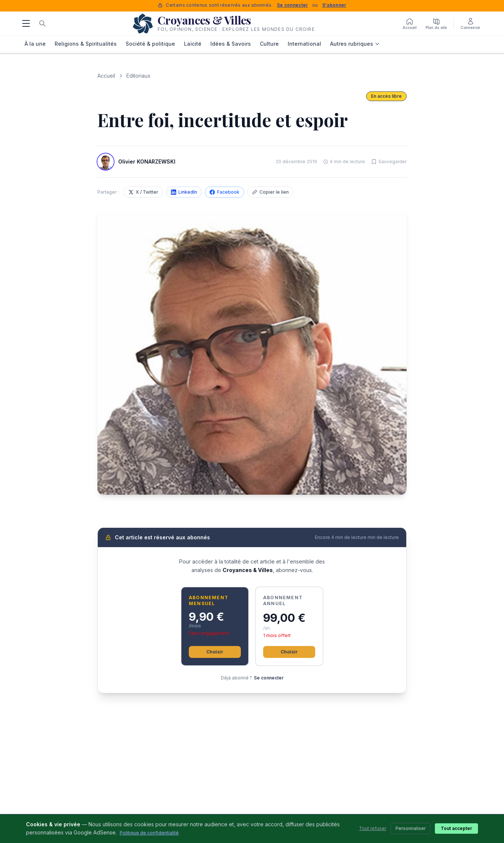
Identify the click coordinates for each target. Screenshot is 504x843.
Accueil (106, 76)
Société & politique (150, 44)
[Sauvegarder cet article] (389, 162)
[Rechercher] (42, 23)
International (304, 44)
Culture (269, 44)
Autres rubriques (355, 44)
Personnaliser (411, 828)
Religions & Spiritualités (86, 44)
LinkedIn (184, 192)
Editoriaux (138, 76)
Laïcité (193, 44)
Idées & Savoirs (231, 44)
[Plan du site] (436, 23)
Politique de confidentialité (149, 833)
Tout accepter (456, 828)
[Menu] (26, 23)
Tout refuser (373, 828)
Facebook (224, 192)
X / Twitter (143, 192)
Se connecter (293, 5)
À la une (35, 44)
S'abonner (334, 5)
